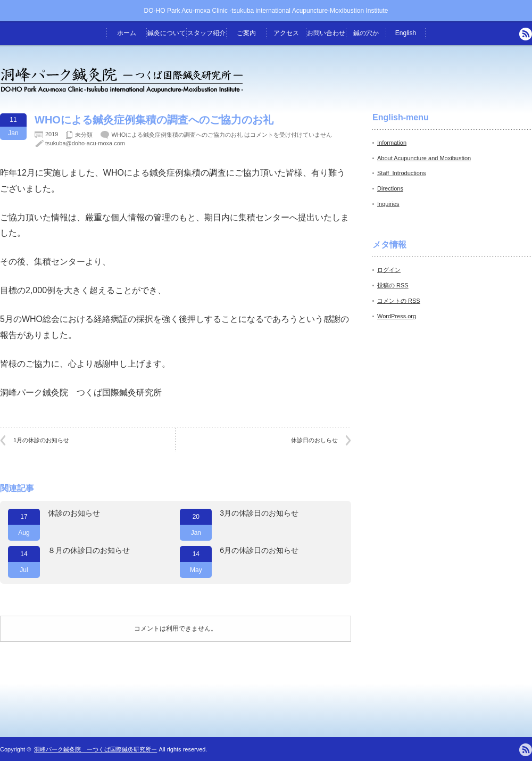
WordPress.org (397, 316)
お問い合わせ (326, 33)
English (406, 33)
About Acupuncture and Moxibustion (424, 158)
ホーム (127, 33)
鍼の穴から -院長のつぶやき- (366, 37)
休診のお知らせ (74, 513)
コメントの (399, 301)
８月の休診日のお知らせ (89, 550)
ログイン (389, 270)
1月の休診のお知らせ (41, 440)
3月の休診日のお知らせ (259, 513)
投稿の (393, 285)
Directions (390, 188)
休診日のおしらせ (314, 440)
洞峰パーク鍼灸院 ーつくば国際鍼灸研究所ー (95, 749)
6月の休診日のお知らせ (259, 550)
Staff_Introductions (402, 173)
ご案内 (246, 33)
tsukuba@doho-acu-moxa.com (85, 143)
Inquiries (388, 204)
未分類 (84, 135)
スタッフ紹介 (206, 33)
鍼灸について (167, 33)
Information (392, 143)
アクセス (286, 33)
